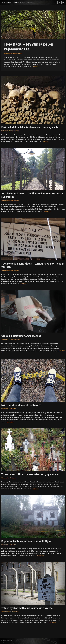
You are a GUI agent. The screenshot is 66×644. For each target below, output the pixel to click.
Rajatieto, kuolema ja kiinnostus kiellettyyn (26, 541)
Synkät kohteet (8, 53)
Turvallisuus (15, 612)
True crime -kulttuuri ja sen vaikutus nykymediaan (30, 474)
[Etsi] (63, 3)
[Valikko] (59, 3)
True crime (13, 478)
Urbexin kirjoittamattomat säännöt (21, 336)
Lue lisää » (36, 67)
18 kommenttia (5, 612)
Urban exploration (15, 340)
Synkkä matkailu (17, 53)
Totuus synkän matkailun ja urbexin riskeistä (27, 608)
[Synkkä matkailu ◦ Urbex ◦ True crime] (17, 3)
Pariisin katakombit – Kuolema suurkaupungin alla (30, 127)
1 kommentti (5, 340)
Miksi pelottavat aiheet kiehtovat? (21, 405)
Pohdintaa (13, 409)
